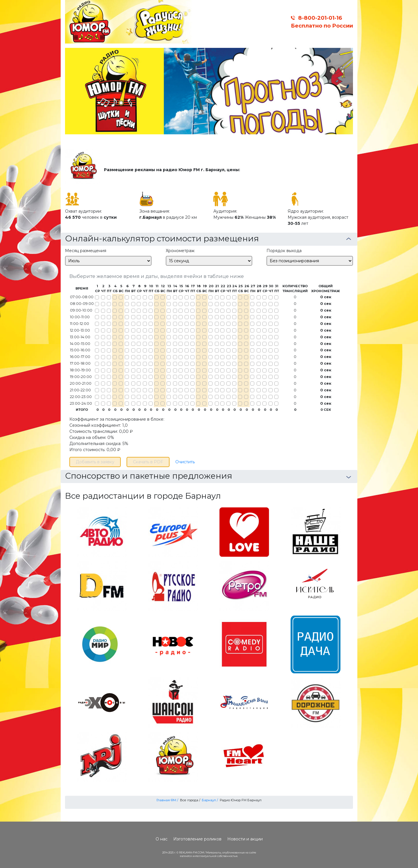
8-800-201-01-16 (320, 18)
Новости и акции (245, 839)
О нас (162, 839)
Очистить (185, 462)
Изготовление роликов (197, 839)
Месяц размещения (86, 251)
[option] (209, 91)
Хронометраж (180, 251)
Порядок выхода (284, 251)
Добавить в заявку (95, 462)
